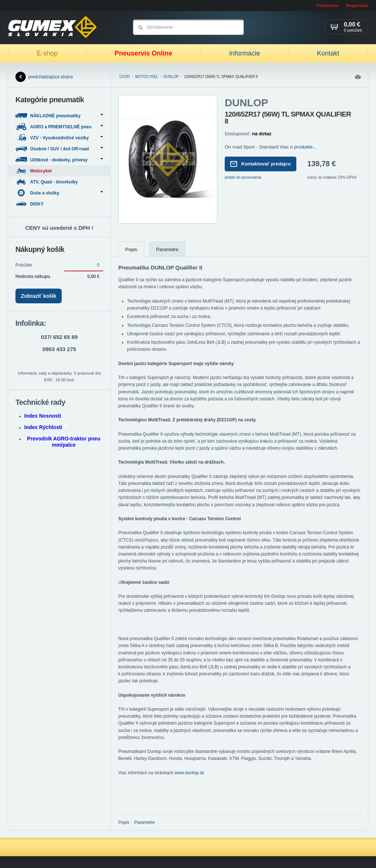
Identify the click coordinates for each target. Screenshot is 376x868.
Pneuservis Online (143, 53)
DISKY (30, 204)
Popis (131, 249)
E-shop (47, 53)
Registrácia (357, 6)
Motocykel (147, 77)
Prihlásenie (328, 6)
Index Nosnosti (45, 416)
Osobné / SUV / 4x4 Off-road (59, 149)
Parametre (167, 249)
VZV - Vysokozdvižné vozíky (59, 138)
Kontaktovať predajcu (261, 164)
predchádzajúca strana (44, 77)
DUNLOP (171, 77)
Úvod (125, 77)
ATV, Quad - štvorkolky (47, 182)
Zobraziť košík (39, 296)
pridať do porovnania (243, 177)
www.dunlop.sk (189, 773)
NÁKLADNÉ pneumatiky (59, 116)
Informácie (245, 53)
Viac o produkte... (298, 147)
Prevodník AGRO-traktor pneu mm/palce (64, 442)
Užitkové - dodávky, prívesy (59, 160)
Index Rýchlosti (45, 427)
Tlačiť (358, 79)
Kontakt (328, 53)
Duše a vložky (59, 193)
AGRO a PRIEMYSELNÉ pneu (59, 127)
